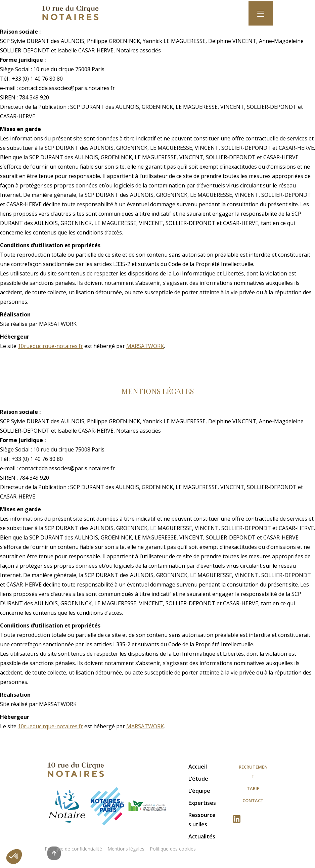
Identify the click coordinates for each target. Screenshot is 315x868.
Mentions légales (126, 849)
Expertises (202, 803)
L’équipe (199, 791)
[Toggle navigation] (261, 13)
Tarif (253, 788)
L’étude (198, 779)
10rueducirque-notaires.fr (50, 346)
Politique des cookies (173, 849)
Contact (253, 800)
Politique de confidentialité (73, 849)
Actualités (202, 836)
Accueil (198, 767)
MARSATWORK (145, 346)
